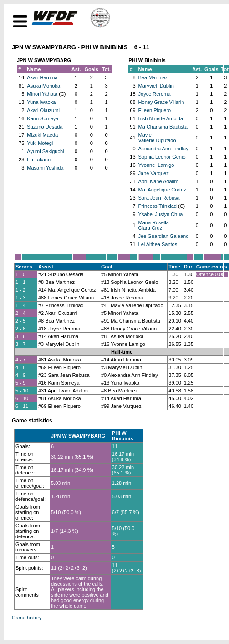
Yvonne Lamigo (156, 165)
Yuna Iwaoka (41, 102)
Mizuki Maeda (42, 135)
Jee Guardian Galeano (164, 236)
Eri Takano (39, 160)
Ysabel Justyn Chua (161, 214)
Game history (27, 618)
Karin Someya (43, 118)
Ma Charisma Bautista (163, 127)
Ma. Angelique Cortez (162, 190)
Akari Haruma (42, 77)
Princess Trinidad (158, 206)
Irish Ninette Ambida (161, 118)
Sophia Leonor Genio (162, 157)
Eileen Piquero (155, 110)
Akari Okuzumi (43, 110)
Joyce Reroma (155, 94)
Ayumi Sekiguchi (45, 151)
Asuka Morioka (43, 86)
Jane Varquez (154, 173)
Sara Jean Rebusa (159, 198)
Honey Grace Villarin (161, 102)
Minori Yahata (42, 94)
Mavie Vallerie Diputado (157, 138)
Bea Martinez (153, 77)
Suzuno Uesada (45, 127)
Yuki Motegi (40, 143)
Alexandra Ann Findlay (163, 149)
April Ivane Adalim (158, 181)
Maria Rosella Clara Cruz (154, 225)
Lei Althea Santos (158, 244)
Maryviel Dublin (156, 86)
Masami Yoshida (45, 168)
